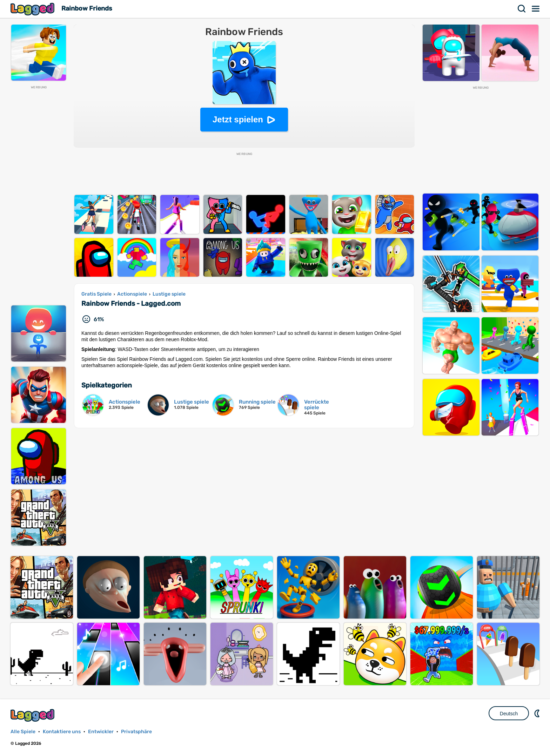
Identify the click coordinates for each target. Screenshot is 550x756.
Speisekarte (536, 9)
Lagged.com (33, 715)
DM (538, 713)
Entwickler (101, 732)
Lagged (33, 9)
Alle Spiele (23, 732)
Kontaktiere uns (62, 732)
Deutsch (509, 714)
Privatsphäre (136, 732)
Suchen (522, 9)
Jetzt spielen (238, 119)
